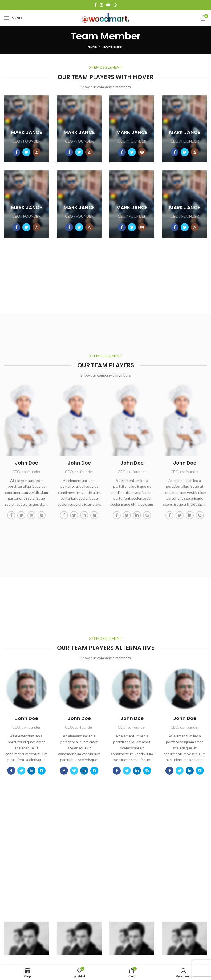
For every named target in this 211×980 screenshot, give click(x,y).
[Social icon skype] (42, 515)
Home (92, 46)
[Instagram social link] (102, 5)
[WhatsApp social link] (115, 5)
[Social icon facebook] (16, 152)
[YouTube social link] (108, 5)
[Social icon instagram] (36, 152)
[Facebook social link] (96, 5)
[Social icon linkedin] (31, 515)
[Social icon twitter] (26, 152)
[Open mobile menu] (13, 18)
